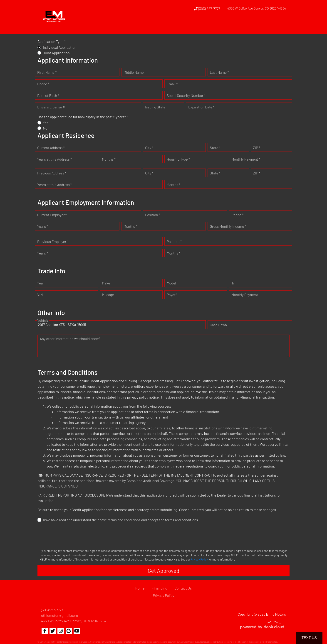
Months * (109, 159)
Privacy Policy (199, 559)
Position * (153, 215)
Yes (46, 123)
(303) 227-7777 (207, 9)
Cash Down (218, 325)
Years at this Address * (54, 159)
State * (215, 148)
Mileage (108, 295)
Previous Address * (52, 173)
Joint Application (56, 53)
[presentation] (72, 535)
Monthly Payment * (246, 159)
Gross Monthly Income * (228, 226)
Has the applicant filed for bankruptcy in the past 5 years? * (83, 117)
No (45, 128)
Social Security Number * (186, 95)
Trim (235, 283)
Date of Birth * (48, 95)
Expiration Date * (201, 107)
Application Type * (52, 41)
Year (41, 283)
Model (171, 283)
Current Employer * (52, 215)
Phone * (43, 84)
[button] (192, 26)
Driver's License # (51, 107)
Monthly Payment (245, 295)
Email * (172, 84)
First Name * (47, 72)
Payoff (172, 295)
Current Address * (51, 148)
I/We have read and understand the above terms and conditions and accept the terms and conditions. (121, 520)
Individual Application (60, 47)
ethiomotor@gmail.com (59, 615)
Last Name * (219, 72)
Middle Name (134, 72)
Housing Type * (178, 159)
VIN (40, 295)
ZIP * (257, 148)
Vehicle (43, 320)
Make (106, 283)
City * (149, 148)
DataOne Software (107, 642)
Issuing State (155, 107)
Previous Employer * (53, 241)
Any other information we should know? (70, 339)
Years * (43, 226)
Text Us (309, 638)
